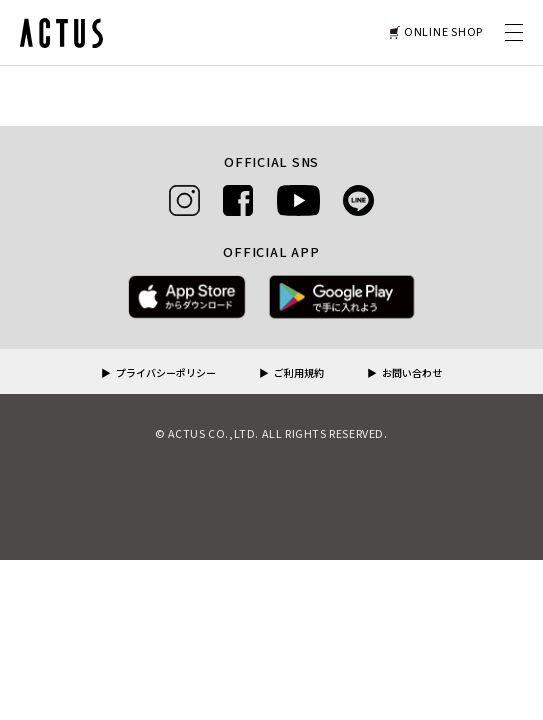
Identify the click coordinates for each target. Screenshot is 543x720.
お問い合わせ (412, 374)
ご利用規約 (299, 374)
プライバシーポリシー (166, 374)
